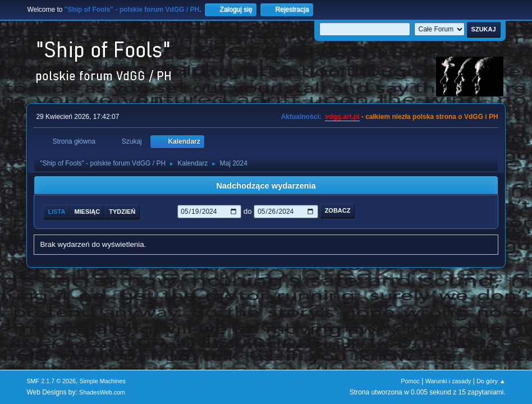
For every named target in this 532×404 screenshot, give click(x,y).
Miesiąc (87, 212)
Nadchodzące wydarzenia (266, 186)
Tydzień (122, 212)
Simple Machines (103, 381)
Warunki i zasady (448, 381)
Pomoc (410, 381)
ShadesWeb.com (102, 392)
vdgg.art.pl (342, 117)
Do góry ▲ (491, 381)
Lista (56, 212)
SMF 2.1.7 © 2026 (51, 381)
